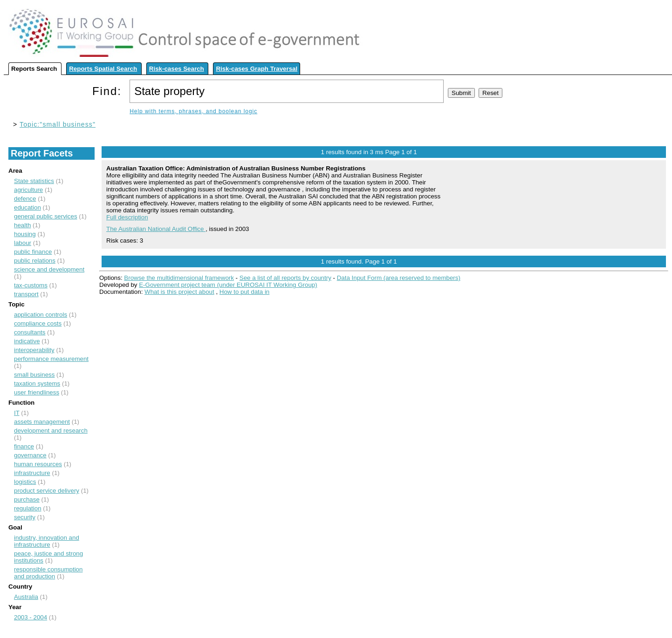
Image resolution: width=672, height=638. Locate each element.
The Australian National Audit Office (156, 229)
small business (34, 375)
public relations (35, 261)
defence (25, 199)
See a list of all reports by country (285, 278)
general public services (46, 216)
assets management (42, 422)
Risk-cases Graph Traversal (257, 69)
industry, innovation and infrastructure (47, 541)
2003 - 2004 (31, 617)
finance (24, 446)
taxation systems (37, 383)
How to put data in (244, 292)
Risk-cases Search (177, 69)
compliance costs (38, 323)
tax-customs (31, 285)
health (22, 225)
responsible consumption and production (48, 573)
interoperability (34, 350)
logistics (25, 482)
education (27, 207)
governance (30, 455)
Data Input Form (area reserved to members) (399, 278)
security (25, 517)
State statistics (34, 181)
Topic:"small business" (58, 124)
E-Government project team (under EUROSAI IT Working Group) (228, 285)
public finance (33, 252)
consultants (30, 332)
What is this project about (179, 292)
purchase (27, 499)
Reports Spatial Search (103, 69)
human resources (38, 464)
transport (26, 294)
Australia (26, 597)
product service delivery (47, 491)
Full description (127, 217)
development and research (51, 431)
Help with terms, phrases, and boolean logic (193, 111)
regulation (28, 508)
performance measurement (51, 359)
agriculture (28, 190)
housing (25, 234)
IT (17, 413)
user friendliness (37, 392)
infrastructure (32, 473)
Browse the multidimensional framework (179, 278)
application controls (41, 315)
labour (23, 243)
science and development (49, 269)
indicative (27, 341)
